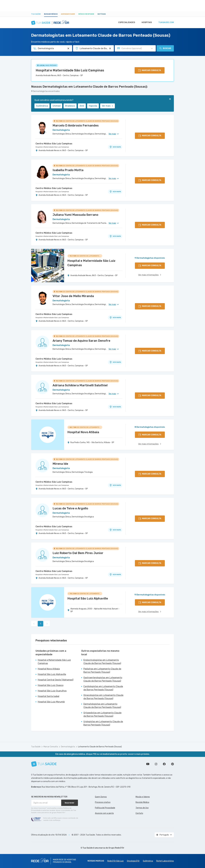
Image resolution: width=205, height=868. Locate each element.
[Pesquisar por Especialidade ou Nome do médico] (68, 48)
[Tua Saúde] (44, 764)
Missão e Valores (143, 797)
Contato (139, 813)
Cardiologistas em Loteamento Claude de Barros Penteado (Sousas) (103, 688)
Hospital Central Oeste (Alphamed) (56, 680)
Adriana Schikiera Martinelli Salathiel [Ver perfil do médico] (80, 385)
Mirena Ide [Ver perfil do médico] (60, 464)
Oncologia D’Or (133, 861)
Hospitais (146, 23)
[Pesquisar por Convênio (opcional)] (152, 48)
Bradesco (70, 106)
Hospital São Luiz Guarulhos (52, 691)
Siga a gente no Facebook (164, 764)
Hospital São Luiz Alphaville (52, 674)
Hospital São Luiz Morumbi (51, 702)
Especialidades (125, 23)
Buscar (165, 48)
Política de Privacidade (105, 808)
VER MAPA (115, 147)
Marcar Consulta (51, 747)
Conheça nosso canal (148, 764)
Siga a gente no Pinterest (172, 764)
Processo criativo (103, 802)
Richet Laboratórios (165, 861)
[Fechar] (170, 99)
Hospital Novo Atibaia (49, 669)
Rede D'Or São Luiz (115, 861)
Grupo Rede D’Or (116, 848)
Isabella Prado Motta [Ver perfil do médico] (68, 170)
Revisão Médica (142, 802)
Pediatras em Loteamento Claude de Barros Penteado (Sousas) (102, 670)
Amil (82, 106)
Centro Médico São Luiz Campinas (54, 144)
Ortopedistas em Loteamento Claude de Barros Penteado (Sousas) (102, 714)
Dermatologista (68, 747)
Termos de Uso (142, 808)
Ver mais (108, 106)
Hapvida (93, 106)
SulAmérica (42, 106)
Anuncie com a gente (104, 813)
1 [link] (41, 624)
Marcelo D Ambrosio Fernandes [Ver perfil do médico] (76, 125)
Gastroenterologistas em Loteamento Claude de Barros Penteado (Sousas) (103, 679)
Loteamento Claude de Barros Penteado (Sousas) (100, 747)
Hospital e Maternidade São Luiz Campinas (70, 70)
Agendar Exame (68, 14)
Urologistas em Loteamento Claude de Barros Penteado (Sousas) (103, 723)
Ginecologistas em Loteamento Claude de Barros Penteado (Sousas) (103, 697)
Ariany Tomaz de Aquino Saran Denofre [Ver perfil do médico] (81, 341)
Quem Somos (101, 797)
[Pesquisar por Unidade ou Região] (110, 48)
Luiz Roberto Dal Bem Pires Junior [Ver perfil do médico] (78, 553)
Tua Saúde (36, 14)
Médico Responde (86, 14)
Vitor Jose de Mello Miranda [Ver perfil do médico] (73, 296)
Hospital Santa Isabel (49, 696)
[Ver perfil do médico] (42, 127)
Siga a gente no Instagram (156, 764)
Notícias (102, 14)
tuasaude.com (166, 23)
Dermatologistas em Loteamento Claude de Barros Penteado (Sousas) (102, 706)
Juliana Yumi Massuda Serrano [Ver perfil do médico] (75, 215)
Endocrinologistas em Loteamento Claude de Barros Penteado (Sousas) (102, 662)
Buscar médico (51, 14)
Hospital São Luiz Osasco (51, 685)
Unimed (57, 106)
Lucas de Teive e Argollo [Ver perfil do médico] (70, 508)
